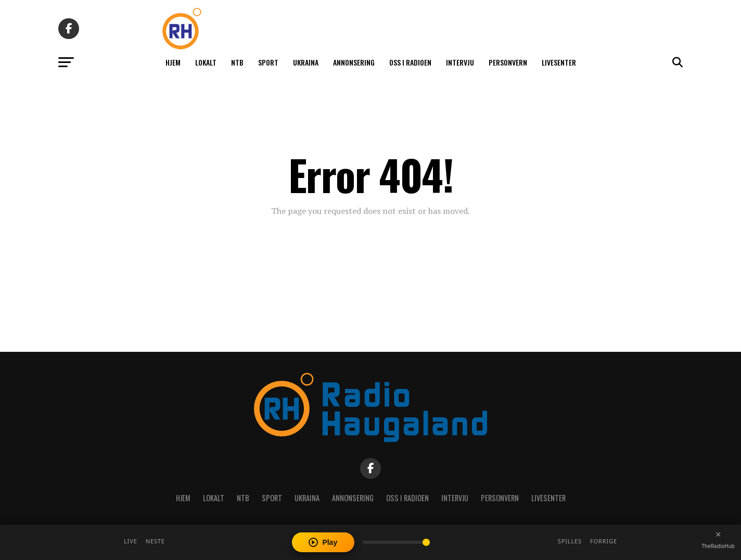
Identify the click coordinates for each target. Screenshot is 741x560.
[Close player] (718, 534)
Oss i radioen (410, 62)
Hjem (173, 62)
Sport (268, 62)
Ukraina (306, 62)
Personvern (508, 62)
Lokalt (206, 62)
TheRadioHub (718, 546)
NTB (237, 62)
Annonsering (354, 62)
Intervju (460, 62)
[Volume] (396, 542)
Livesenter (559, 62)
